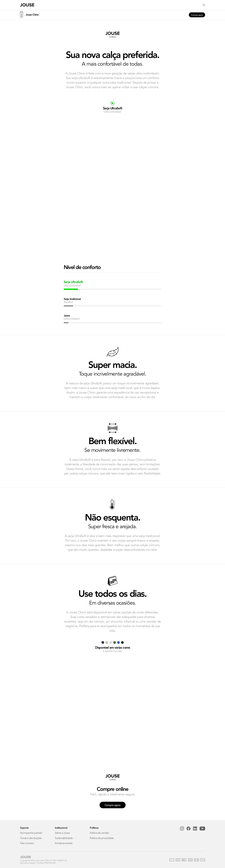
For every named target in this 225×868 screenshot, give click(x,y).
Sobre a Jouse (62, 833)
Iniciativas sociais (64, 843)
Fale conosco (27, 843)
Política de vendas (99, 833)
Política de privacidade (102, 838)
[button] (113, 5)
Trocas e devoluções (31, 838)
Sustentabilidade (64, 838)
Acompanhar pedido (31, 833)
